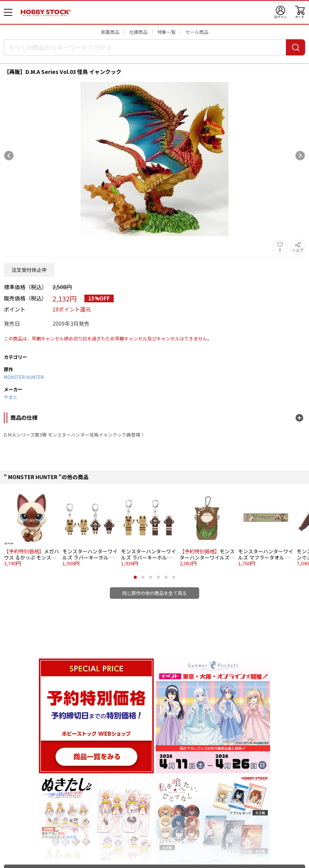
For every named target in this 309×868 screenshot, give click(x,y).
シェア (298, 250)
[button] (135, 577)
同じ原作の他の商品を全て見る (154, 593)
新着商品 (110, 32)
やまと (11, 397)
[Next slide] (300, 156)
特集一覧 (166, 32)
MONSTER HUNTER (24, 377)
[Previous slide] (9, 156)
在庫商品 (138, 32)
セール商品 (197, 32)
